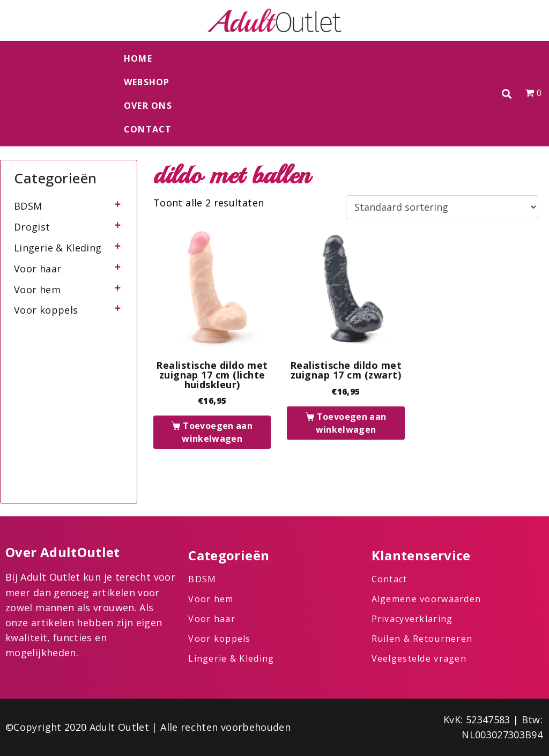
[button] (507, 94)
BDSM (28, 206)
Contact (148, 129)
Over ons (148, 106)
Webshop (147, 82)
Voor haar (38, 269)
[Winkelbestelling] (442, 207)
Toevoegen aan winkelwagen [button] (217, 432)
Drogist (32, 227)
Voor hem (37, 290)
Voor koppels (46, 310)
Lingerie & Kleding (58, 248)
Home (138, 58)
